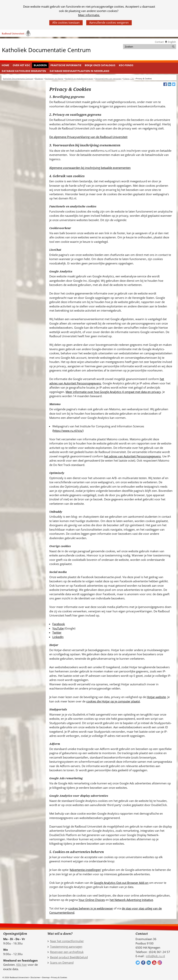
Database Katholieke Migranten (24, 71)
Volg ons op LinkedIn (149, 963)
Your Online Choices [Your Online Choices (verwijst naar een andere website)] (92, 900)
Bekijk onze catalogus (100, 65)
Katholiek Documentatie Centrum (46, 50)
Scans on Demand (62, 963)
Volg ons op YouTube (154, 963)
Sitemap (46, 977)
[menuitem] (5, 65)
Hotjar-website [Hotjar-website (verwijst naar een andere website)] (156, 697)
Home (5, 65)
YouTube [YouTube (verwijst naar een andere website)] (58, 628)
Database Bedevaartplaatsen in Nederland (80, 71)
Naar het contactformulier (67, 941)
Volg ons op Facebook (143, 963)
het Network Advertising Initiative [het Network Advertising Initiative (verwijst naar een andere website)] (131, 900)
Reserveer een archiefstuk (67, 952)
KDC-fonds (126, 65)
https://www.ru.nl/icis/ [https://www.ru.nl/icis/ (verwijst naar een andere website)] (68, 431)
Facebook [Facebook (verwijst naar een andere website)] (59, 624)
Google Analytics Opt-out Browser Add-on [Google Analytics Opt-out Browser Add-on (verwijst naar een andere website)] (121, 883)
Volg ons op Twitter (138, 963)
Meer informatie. (89, 15)
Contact (159, 42)
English (172, 42)
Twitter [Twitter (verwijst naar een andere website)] (57, 632)
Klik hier (22, 965)
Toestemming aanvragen (66, 947)
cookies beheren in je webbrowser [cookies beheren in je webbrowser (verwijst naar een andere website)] (91, 908)
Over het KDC (21, 65)
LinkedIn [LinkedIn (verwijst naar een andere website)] (58, 637)
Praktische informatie (66, 65)
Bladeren (40, 65)
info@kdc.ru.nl (155, 956)
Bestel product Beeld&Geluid (69, 957)
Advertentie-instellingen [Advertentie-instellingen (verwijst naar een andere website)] (85, 870)
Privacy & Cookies (59, 977)
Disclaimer (35, 977)
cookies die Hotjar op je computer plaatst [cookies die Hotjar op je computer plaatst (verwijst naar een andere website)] (113, 701)
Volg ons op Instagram (160, 963)
